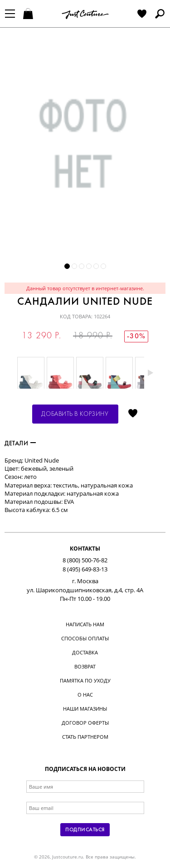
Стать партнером (85, 737)
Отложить (133, 414)
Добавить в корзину (75, 414)
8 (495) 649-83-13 (85, 569)
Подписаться (85, 830)
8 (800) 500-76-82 (85, 560)
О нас (85, 695)
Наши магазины (85, 709)
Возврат (85, 666)
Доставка (85, 652)
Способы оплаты (85, 638)
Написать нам (85, 624)
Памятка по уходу (85, 680)
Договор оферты (85, 723)
